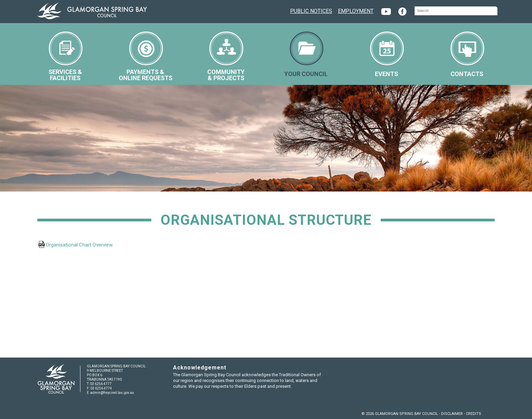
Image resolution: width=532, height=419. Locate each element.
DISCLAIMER (452, 414)
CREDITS (473, 414)
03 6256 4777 (101, 384)
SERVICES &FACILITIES (66, 57)
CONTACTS (467, 54)
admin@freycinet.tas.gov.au (112, 393)
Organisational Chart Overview (80, 245)
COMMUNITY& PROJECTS (226, 57)
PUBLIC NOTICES (311, 10)
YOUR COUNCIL (306, 54)
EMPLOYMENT (356, 10)
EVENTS (387, 54)
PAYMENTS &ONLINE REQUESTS (146, 57)
